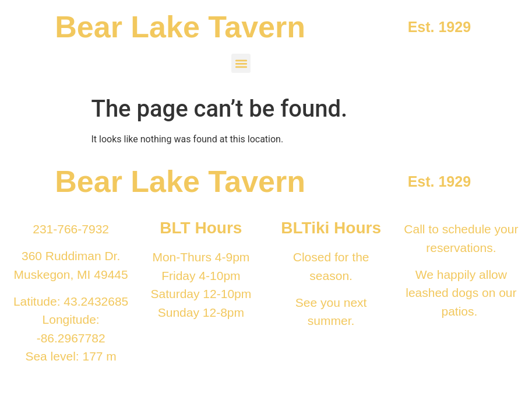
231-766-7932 (71, 229)
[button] (241, 63)
